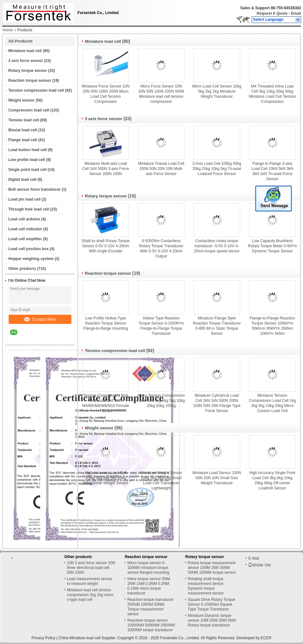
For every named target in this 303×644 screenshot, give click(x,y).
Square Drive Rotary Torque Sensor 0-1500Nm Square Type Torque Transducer (212, 604)
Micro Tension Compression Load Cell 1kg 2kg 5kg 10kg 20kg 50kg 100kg (161, 401)
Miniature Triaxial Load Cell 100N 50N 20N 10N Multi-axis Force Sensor (161, 169)
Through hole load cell (29, 209)
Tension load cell (24, 120)
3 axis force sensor (26, 61)
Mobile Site (259, 565)
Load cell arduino (24, 219)
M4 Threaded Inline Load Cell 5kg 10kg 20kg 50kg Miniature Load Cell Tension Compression (272, 94)
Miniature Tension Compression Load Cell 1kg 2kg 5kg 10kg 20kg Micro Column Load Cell (272, 403)
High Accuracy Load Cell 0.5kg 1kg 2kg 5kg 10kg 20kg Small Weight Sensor (106, 478)
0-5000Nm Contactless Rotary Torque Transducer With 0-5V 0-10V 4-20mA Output (161, 249)
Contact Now (40, 319)
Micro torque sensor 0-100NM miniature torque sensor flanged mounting (148, 568)
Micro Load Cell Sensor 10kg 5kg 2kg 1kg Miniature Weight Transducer (217, 91)
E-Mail (254, 558)
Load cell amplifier (25, 239)
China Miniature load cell (79, 638)
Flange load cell (23, 140)
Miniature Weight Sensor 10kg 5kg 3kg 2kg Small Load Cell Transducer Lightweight (161, 480)
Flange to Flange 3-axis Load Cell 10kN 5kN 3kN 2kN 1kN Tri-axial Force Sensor (272, 171)
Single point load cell (27, 170)
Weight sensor (21, 100)
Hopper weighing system (31, 259)
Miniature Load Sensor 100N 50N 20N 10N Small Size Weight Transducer (217, 478)
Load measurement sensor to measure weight (90, 581)
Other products (22, 269)
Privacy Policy (44, 638)
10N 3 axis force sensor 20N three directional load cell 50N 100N (91, 568)
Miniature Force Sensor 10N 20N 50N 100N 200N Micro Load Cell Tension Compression (106, 94)
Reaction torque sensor (30, 80)
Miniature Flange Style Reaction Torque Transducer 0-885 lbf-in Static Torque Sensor (217, 326)
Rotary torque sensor (28, 71)
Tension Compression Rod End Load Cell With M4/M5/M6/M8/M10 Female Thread (106, 403)
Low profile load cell (27, 160)
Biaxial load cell (23, 130)
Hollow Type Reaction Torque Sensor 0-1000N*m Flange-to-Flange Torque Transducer (161, 326)
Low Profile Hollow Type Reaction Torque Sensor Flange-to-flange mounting (106, 323)
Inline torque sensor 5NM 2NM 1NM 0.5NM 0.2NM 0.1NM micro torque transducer (149, 586)
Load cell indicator (25, 229)
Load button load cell (28, 150)
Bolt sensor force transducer (34, 189)
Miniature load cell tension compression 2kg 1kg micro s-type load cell (90, 595)
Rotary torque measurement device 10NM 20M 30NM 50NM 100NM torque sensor (212, 568)
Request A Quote (272, 13)
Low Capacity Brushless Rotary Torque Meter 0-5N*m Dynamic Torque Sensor (272, 246)
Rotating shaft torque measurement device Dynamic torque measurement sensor (206, 586)
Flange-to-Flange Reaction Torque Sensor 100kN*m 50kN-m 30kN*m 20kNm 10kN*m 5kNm (272, 326)
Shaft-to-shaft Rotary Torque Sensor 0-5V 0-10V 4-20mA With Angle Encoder (106, 246)
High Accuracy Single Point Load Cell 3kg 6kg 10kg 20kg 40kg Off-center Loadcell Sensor (272, 480)
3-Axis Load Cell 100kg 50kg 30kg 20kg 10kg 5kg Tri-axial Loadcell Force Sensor (217, 169)
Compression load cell (29, 110)
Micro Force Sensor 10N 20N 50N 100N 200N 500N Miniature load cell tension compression (161, 94)
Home (8, 30)
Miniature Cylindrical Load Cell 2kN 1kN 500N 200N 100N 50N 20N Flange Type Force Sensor (217, 403)
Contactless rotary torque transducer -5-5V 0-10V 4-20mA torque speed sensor (217, 246)
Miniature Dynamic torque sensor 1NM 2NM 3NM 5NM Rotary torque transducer (212, 620)
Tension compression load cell (36, 90)
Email (296, 13)
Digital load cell (22, 180)
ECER (266, 638)
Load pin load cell (24, 199)
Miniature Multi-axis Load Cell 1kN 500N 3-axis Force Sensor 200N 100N (106, 169)
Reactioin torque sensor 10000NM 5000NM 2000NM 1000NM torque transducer (151, 625)
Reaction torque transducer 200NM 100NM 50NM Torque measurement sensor (150, 607)
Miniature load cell (25, 51)
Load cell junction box (29, 249)
